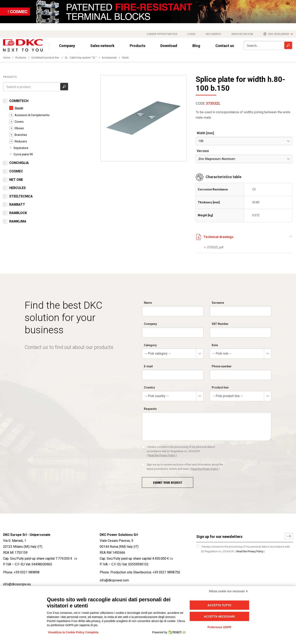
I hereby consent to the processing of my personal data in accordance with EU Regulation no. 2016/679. (246, 549)
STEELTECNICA (21, 196)
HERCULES (17, 188)
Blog (196, 46)
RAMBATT (17, 205)
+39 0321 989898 (27, 572)
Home (7, 58)
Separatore (21, 148)
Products (138, 46)
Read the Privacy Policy (250, 551)
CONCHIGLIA (19, 163)
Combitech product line (45, 58)
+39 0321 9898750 (166, 572)
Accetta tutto (220, 605)
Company (67, 46)
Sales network (102, 46)
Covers (19, 122)
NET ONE (16, 180)
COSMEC (16, 171)
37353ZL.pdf (215, 247)
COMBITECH (19, 101)
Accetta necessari (219, 616)
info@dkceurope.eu (17, 584)
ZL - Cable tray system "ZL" (81, 58)
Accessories (109, 58)
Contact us (225, 46)
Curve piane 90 (23, 154)
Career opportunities (162, 34)
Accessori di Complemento (32, 115)
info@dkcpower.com (114, 580)
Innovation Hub (242, 34)
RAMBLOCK (18, 213)
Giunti (125, 58)
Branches (21, 135)
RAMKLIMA (18, 221)
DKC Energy (213, 34)
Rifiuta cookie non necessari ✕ (228, 591)
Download (169, 46)
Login (191, 34)
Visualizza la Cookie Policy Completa (73, 632)
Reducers (21, 141)
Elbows (19, 128)
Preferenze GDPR (219, 627)
